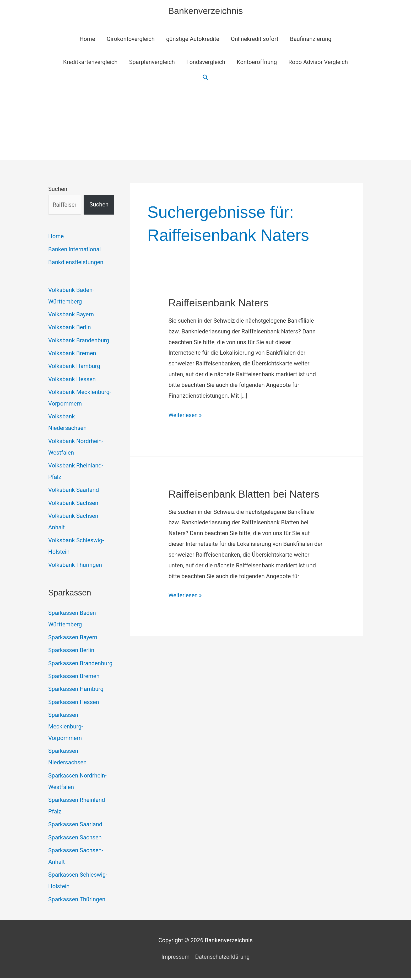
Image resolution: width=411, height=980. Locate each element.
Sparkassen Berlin (71, 652)
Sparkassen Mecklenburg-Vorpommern (66, 728)
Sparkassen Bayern (73, 639)
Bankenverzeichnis (206, 11)
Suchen (58, 190)
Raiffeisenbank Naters (220, 303)
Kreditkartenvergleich (90, 63)
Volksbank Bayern (71, 315)
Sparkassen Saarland (75, 826)
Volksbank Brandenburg (79, 341)
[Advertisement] (206, 121)
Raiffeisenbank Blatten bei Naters (246, 494)
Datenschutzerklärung (223, 959)
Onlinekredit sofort (255, 40)
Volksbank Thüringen (75, 566)
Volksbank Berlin (70, 328)
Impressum (175, 959)
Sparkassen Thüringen (77, 901)
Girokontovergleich (131, 40)
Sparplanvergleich (152, 63)
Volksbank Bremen (72, 354)
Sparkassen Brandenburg (80, 665)
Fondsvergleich (206, 63)
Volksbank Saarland (74, 491)
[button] (206, 78)
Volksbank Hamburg (74, 367)
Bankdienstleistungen (76, 263)
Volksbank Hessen (72, 380)
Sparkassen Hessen (74, 704)
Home (87, 40)
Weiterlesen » (186, 416)
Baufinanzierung (311, 40)
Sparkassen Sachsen (75, 839)
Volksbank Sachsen (73, 504)
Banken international (75, 250)
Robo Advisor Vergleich (318, 63)
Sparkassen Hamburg (76, 691)
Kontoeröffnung (257, 63)
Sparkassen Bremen (74, 678)
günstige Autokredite (193, 40)
